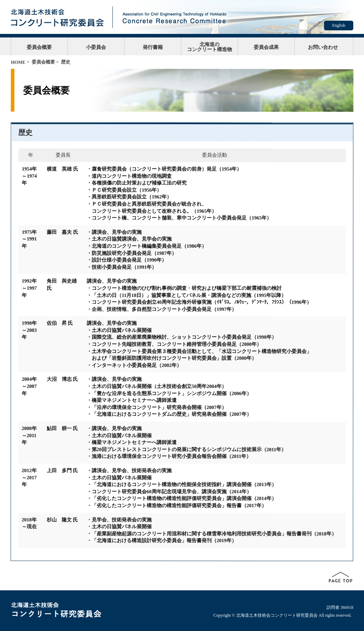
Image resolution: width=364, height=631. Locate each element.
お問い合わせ (323, 47)
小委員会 (96, 47)
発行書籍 (153, 47)
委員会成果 (266, 47)
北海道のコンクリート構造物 (209, 47)
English (339, 25)
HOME (18, 62)
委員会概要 (39, 47)
